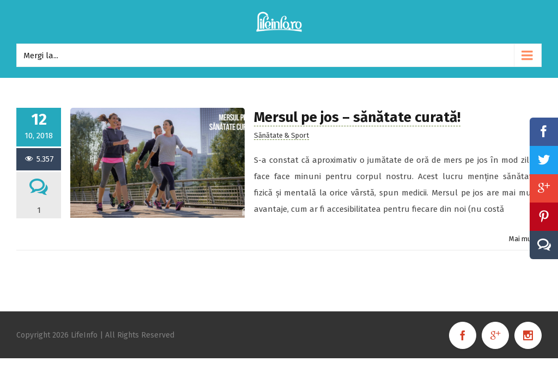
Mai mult (523, 239)
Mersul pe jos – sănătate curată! (357, 117)
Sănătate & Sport (281, 135)
